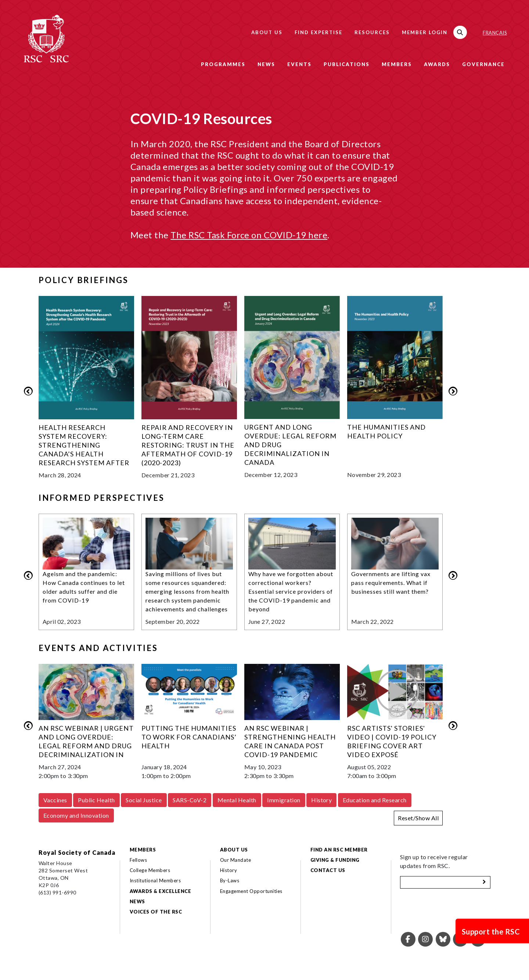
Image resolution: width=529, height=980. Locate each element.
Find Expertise (319, 32)
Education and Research (375, 800)
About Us (267, 32)
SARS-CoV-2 (190, 800)
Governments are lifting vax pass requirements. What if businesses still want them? (391, 583)
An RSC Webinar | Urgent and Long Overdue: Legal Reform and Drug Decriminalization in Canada (86, 746)
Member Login (425, 32)
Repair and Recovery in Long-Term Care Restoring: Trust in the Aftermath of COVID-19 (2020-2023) (188, 445)
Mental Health (237, 800)
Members (397, 64)
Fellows (138, 860)
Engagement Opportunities (251, 891)
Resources (372, 32)
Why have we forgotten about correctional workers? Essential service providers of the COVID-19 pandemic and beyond (291, 591)
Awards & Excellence (160, 891)
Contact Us (328, 870)
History (321, 800)
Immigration (284, 800)
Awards (437, 64)
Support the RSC (491, 932)
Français (495, 33)
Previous (28, 391)
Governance (483, 64)
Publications (347, 64)
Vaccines (55, 800)
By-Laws (230, 880)
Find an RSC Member (339, 850)
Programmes (223, 64)
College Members (150, 870)
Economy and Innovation (76, 815)
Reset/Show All (418, 818)
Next (453, 391)
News (266, 64)
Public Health (96, 800)
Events (299, 64)
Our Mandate (235, 860)
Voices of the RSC (156, 912)
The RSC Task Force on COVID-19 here (249, 235)
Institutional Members (155, 880)
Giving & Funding (335, 860)
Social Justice (144, 800)
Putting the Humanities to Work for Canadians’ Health (189, 737)
